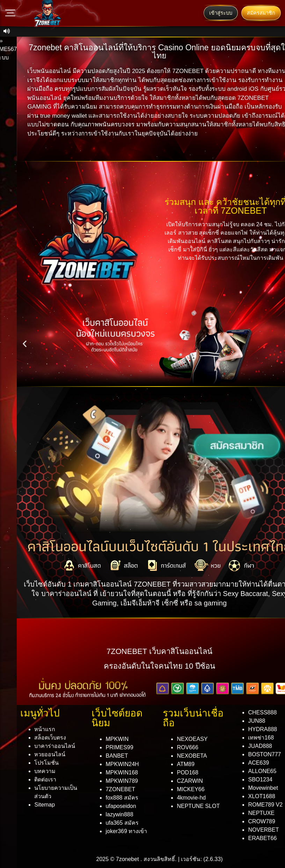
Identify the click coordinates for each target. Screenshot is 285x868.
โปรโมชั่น (46, 763)
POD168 (187, 773)
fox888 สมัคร (122, 798)
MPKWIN (117, 739)
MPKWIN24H (122, 764)
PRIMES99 (119, 747)
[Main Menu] (10, 13)
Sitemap (45, 805)
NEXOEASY (192, 739)
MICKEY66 (191, 789)
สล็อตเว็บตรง (50, 738)
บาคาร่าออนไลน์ (55, 746)
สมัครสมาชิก (261, 13)
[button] (25, 344)
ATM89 (185, 764)
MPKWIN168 (122, 773)
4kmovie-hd (191, 798)
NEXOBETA (192, 756)
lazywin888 (119, 814)
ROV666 (187, 747)
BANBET (117, 756)
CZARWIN (190, 781)
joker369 (126, 831)
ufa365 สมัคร (122, 823)
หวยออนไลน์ (50, 754)
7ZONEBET (120, 789)
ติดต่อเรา (45, 779)
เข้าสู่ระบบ (221, 13)
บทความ (45, 771)
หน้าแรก (45, 729)
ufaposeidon (121, 806)
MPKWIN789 (122, 781)
